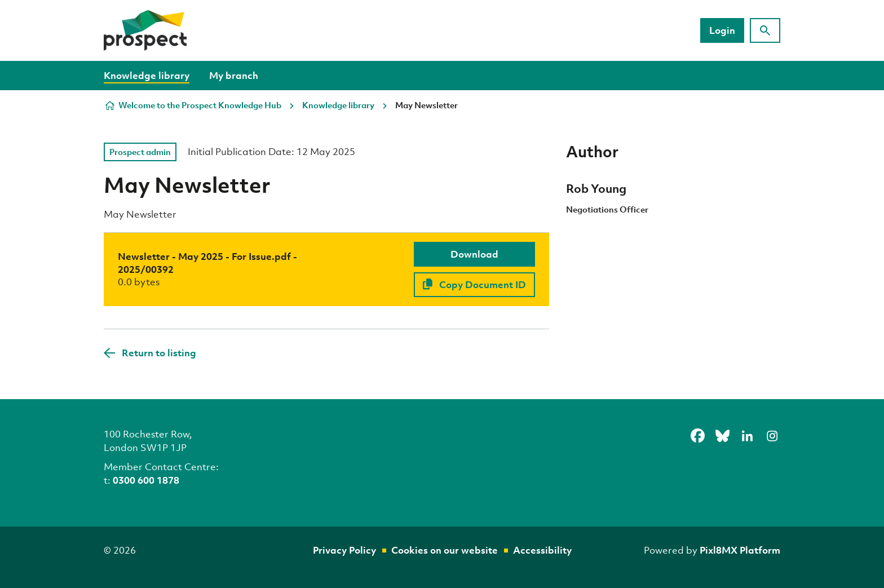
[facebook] (697, 436)
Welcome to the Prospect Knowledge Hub (200, 105)
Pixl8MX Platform (740, 550)
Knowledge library (147, 75)
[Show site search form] (765, 30)
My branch (234, 75)
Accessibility (542, 550)
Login (722, 30)
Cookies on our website (445, 550)
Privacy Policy (344, 550)
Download (474, 254)
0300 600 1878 (146, 480)
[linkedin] (747, 436)
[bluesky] (722, 436)
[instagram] (772, 436)
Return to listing (159, 353)
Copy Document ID (474, 284)
